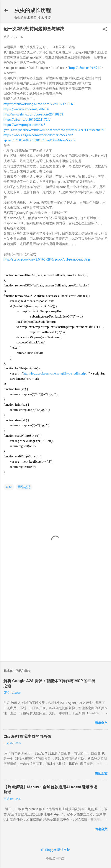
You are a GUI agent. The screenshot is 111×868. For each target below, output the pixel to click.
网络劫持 (24, 487)
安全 (9, 487)
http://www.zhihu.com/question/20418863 (33, 114)
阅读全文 (101, 723)
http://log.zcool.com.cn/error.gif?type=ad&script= (56, 373)
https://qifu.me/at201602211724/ (27, 120)
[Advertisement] (55, 624)
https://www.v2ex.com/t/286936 (26, 109)
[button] (105, 30)
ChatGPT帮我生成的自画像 (27, 736)
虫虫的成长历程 (33, 10)
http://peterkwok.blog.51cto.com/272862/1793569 (39, 104)
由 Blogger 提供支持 (56, 850)
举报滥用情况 (55, 859)
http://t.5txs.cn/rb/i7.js (85, 68)
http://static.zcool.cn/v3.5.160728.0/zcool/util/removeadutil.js (47, 259)
